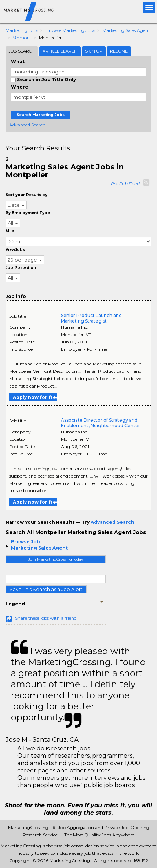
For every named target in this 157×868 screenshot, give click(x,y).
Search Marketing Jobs (41, 115)
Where (20, 87)
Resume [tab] (119, 51)
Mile (10, 231)
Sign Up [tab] (94, 51)
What (18, 62)
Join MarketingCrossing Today (56, 559)
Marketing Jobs (22, 30)
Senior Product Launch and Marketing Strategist (91, 318)
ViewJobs (15, 250)
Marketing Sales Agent (126, 30)
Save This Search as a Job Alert (46, 589)
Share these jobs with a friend (46, 618)
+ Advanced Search (25, 125)
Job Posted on (21, 268)
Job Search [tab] (22, 51)
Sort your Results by (26, 195)
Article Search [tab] (60, 51)
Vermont (22, 38)
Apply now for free (35, 397)
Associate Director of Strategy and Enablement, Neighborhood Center (101, 423)
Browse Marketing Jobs (70, 30)
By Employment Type (28, 213)
